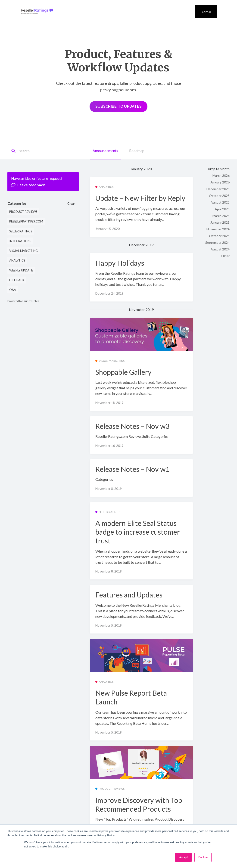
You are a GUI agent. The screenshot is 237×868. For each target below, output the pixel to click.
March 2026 (221, 175)
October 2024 (219, 236)
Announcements (105, 151)
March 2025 (221, 216)
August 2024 (220, 249)
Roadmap (137, 151)
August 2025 (220, 202)
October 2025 (219, 196)
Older (225, 256)
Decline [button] (203, 857)
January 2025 (220, 222)
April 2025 (222, 209)
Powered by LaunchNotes (23, 301)
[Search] (40, 151)
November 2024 (218, 229)
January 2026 (220, 182)
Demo (206, 12)
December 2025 (218, 189)
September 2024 (217, 242)
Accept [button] (183, 857)
